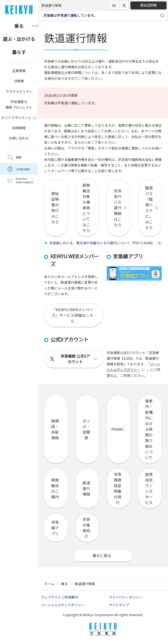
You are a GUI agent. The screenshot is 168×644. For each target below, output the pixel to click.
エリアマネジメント (16, 118)
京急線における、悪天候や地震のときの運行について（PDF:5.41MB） (102, 243)
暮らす (19, 52)
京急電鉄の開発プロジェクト (19, 104)
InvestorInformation (24, 180)
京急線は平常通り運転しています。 (70, 15)
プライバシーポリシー (126, 597)
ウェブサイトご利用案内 (59, 597)
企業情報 (19, 71)
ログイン (118, 4)
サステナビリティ (19, 91)
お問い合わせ (19, 138)
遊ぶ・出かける (19, 39)
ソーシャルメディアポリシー (63, 605)
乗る (19, 26)
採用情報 (19, 128)
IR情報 (19, 81)
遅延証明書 (148, 5)
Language (23, 169)
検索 (19, 157)
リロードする (162, 16)
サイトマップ (119, 605)
